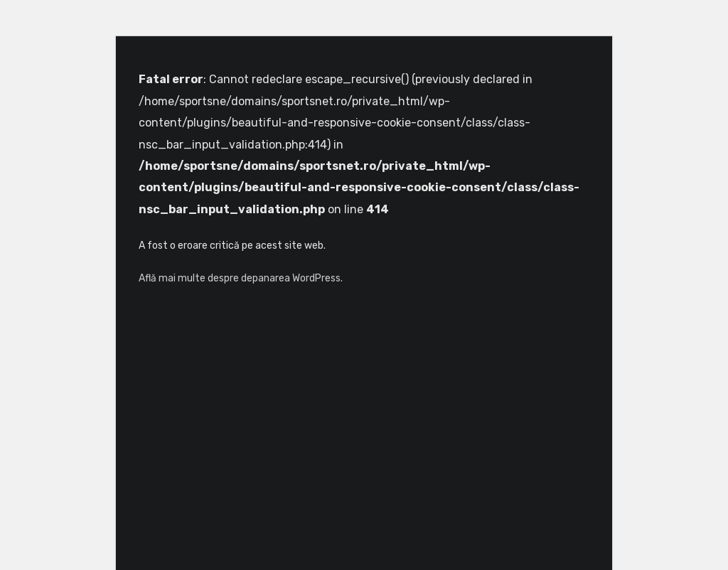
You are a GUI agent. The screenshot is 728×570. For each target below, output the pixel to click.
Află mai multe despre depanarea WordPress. (241, 278)
